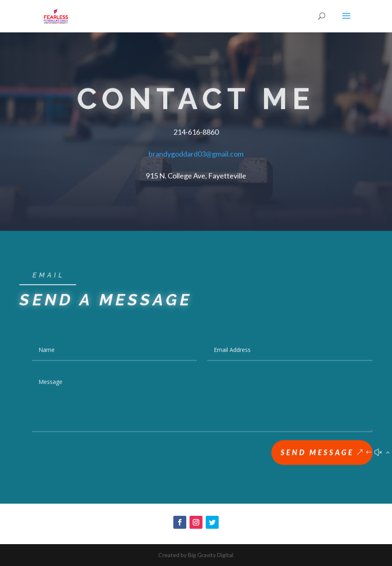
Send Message (317, 454)
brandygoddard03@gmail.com (196, 153)
